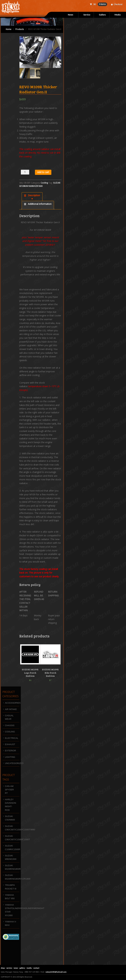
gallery (22, 968)
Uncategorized (12, 763)
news (16, 968)
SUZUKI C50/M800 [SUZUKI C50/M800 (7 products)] (10, 818)
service (9, 968)
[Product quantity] (25, 172)
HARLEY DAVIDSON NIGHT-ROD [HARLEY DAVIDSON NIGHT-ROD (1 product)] (10, 805)
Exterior (10, 751)
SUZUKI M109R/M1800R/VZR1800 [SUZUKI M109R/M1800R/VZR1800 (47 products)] (12, 877)
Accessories (12, 703)
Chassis (10, 725)
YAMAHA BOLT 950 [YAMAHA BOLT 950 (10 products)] (10, 897)
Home (9, 29)
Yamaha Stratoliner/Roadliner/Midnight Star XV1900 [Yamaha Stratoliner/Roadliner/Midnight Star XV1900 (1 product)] (12, 910)
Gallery (102, 15)
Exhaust (10, 744)
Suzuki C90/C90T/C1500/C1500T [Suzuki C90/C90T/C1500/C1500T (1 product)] (12, 838)
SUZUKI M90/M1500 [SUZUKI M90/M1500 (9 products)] (11, 857)
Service (87, 15)
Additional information (39, 204)
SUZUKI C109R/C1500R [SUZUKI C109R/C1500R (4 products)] (12, 847)
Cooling (44, 183)
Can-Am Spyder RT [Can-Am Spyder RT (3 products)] (9, 790)
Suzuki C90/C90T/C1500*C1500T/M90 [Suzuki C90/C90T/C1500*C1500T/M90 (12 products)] (12, 828)
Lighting (10, 757)
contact (36, 968)
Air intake (11, 709)
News (71, 15)
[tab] (32, 197)
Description (34, 195)
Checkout (118, 4)
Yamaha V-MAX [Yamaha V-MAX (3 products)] (11, 923)
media (29, 968)
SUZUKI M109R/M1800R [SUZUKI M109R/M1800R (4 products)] (12, 867)
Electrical (12, 738)
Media (118, 15)
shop (3, 968)
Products (20, 29)
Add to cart (43, 172)
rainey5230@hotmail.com (56, 972)
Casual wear (9, 717)
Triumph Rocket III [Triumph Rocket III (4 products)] (11, 887)
